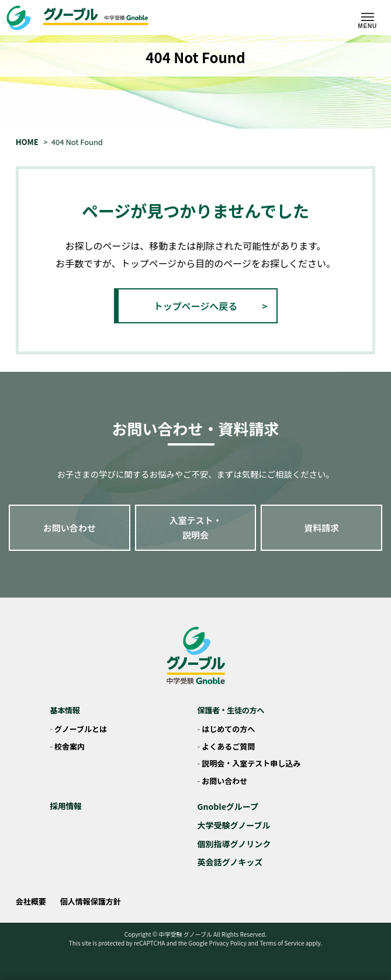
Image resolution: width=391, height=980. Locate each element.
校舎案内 (70, 746)
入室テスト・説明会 (196, 528)
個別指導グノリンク (234, 844)
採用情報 (65, 806)
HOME (27, 142)
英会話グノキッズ (230, 862)
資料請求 (321, 528)
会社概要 (31, 901)
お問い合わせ (70, 528)
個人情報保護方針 (91, 901)
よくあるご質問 (228, 746)
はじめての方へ (228, 729)
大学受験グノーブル (234, 825)
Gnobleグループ (228, 806)
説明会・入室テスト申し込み (251, 763)
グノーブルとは (81, 729)
